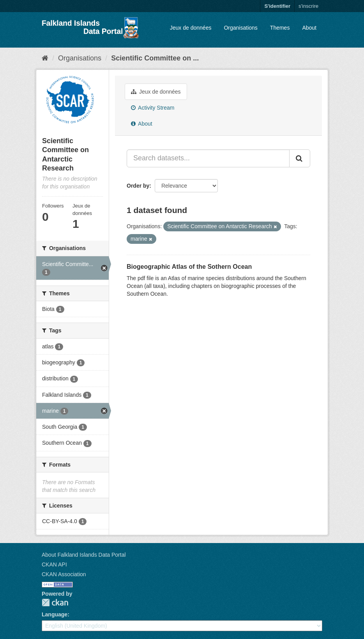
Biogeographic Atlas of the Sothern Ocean (189, 267)
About (309, 28)
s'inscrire (308, 6)
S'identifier (277, 6)
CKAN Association (64, 574)
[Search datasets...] (208, 158)
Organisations (240, 28)
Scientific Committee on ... (155, 58)
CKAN (55, 603)
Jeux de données (191, 28)
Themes (280, 28)
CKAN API (54, 564)
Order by (138, 186)
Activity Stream (153, 108)
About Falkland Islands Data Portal (84, 555)
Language (55, 614)
